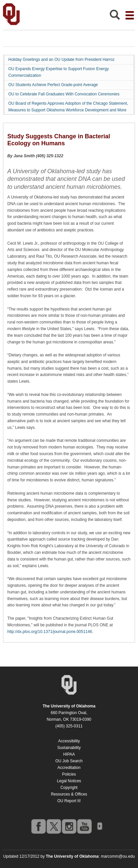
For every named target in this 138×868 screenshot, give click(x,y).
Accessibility (69, 741)
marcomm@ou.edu (118, 856)
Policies (69, 774)
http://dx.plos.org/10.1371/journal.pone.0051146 (50, 632)
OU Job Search (69, 761)
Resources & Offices (69, 794)
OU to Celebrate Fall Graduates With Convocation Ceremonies (64, 94)
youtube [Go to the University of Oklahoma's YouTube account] (84, 826)
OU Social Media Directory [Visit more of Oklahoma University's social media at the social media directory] (99, 826)
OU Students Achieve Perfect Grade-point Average (53, 85)
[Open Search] (115, 16)
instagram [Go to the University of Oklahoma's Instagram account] (69, 826)
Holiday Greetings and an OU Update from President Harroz (61, 60)
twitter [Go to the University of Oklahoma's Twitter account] (54, 826)
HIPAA (69, 754)
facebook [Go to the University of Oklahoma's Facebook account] (38, 826)
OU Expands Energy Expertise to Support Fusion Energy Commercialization (59, 72)
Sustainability (69, 748)
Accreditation (69, 768)
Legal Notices (69, 781)
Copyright (69, 788)
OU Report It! (69, 801)
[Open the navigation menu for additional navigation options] (130, 15)
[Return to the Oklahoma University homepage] (69, 706)
